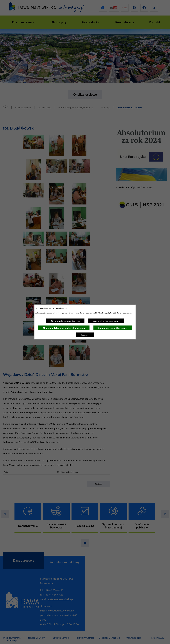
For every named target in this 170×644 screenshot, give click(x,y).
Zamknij (85, 335)
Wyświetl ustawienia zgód (106, 321)
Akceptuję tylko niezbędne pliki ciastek (64, 328)
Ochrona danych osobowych (65, 321)
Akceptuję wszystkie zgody (113, 328)
